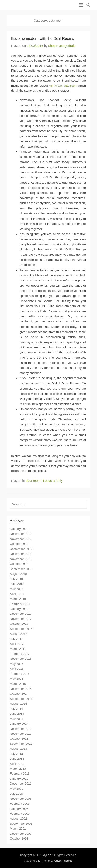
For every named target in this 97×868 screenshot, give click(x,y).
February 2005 (20, 814)
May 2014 (16, 719)
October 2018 (19, 564)
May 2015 (16, 679)
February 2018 (20, 604)
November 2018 (21, 559)
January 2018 (19, 609)
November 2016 (21, 659)
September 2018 (21, 569)
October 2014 (19, 694)
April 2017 (17, 644)
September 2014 (21, 699)
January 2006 (19, 809)
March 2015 (18, 684)
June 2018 (17, 584)
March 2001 (18, 829)
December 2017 (21, 614)
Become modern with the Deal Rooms (43, 39)
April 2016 (17, 669)
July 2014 (16, 709)
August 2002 (18, 818)
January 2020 (19, 529)
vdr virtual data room (63, 86)
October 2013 (19, 739)
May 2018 (16, 589)
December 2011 (21, 784)
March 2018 (18, 599)
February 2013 (20, 774)
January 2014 (19, 724)
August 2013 (18, 749)
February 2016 (20, 674)
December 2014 (21, 689)
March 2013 (18, 769)
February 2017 (20, 654)
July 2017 (16, 639)
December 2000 (21, 834)
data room (33, 481)
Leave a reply (53, 481)
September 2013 (21, 744)
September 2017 (21, 629)
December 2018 (21, 554)
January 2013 (19, 779)
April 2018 (17, 594)
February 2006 (20, 804)
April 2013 (17, 764)
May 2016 (16, 664)
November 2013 (21, 734)
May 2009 (16, 789)
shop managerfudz (62, 46)
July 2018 (16, 579)
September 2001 (21, 824)
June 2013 (17, 759)
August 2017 (18, 634)
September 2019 (21, 549)
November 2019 (21, 539)
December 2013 (21, 729)
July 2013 (16, 754)
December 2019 (21, 534)
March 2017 (18, 649)
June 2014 (17, 714)
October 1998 (19, 839)
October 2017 (19, 624)
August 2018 (18, 574)
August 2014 (18, 704)
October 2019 (19, 544)
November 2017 (21, 619)
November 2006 (21, 799)
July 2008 (16, 794)
